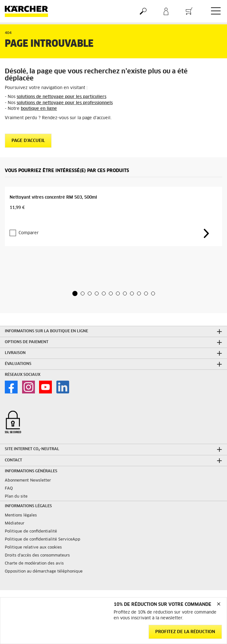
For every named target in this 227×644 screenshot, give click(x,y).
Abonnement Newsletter (28, 481)
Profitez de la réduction (185, 632)
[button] (75, 293)
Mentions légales (21, 516)
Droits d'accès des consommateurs (37, 556)
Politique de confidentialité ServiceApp (43, 540)
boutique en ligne (39, 109)
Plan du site (16, 497)
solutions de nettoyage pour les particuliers (61, 97)
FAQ (9, 489)
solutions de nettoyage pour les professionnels (65, 103)
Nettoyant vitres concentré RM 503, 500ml (53, 198)
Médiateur (15, 524)
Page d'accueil (28, 141)
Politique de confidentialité (31, 532)
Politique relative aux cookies (33, 548)
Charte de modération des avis (34, 564)
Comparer (29, 233)
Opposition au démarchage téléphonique (44, 572)
